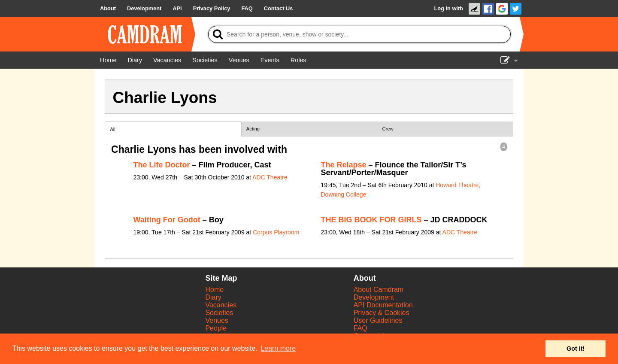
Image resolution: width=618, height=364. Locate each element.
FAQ (360, 328)
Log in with (448, 8)
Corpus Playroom (276, 232)
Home (214, 290)
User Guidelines (378, 320)
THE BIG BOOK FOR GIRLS (371, 220)
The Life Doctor (162, 165)
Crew (388, 129)
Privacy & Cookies (382, 313)
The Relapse (344, 165)
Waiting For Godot (167, 220)
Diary (213, 297)
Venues (217, 320)
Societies (219, 313)
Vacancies (221, 305)
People (216, 328)
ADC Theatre (270, 177)
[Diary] (135, 60)
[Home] (108, 60)
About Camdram (379, 290)
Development (374, 297)
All (112, 129)
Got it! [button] (576, 349)
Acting (253, 129)
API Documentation (383, 305)
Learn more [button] (278, 348)
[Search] (359, 34)
